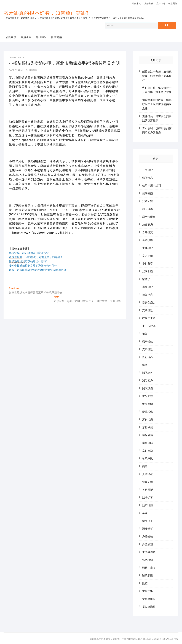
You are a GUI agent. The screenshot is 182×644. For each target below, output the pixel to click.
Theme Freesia (150, 639)
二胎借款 (148, 170)
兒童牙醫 (148, 201)
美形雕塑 (148, 490)
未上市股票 (149, 326)
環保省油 (148, 435)
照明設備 (148, 388)
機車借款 (148, 342)
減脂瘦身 (148, 381)
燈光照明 (148, 404)
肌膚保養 (148, 498)
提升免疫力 (149, 303)
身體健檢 (148, 537)
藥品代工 (148, 521)
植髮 (145, 334)
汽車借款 (148, 349)
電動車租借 (149, 599)
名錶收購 (148, 240)
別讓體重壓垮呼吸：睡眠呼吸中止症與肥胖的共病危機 (157, 104)
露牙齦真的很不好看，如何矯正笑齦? (46, 13)
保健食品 (148, 178)
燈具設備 (148, 412)
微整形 (146, 279)
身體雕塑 (148, 544)
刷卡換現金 (149, 217)
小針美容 (148, 264)
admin (21, 70)
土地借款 (148, 248)
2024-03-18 (17, 58)
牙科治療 (148, 420)
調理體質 (148, 529)
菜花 (145, 513)
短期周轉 (148, 482)
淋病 (145, 365)
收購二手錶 (149, 318)
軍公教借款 (149, 552)
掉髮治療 (148, 295)
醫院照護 (148, 576)
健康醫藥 (173, 4)
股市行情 (148, 505)
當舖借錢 (148, 443)
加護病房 (148, 225)
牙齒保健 (148, 427)
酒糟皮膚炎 (149, 568)
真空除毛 (148, 474)
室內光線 (148, 256)
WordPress (173, 639)
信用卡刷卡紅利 (152, 186)
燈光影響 (148, 396)
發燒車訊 (136, 4)
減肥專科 (148, 373)
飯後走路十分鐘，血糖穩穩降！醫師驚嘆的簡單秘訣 (157, 76)
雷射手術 (148, 591)
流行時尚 (161, 4)
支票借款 (148, 310)
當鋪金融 (149, 4)
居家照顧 (148, 271)
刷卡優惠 (148, 209)
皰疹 (145, 466)
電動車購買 (149, 607)
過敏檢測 (148, 560)
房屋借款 (148, 287)
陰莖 (145, 583)
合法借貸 (148, 232)
